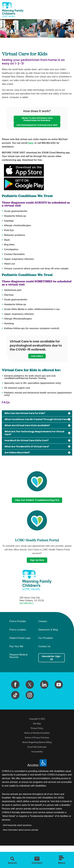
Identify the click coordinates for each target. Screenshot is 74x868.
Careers (43, 635)
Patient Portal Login (20, 651)
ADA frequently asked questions (17, 839)
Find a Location (18, 643)
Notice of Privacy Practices (37, 751)
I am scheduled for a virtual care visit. (37, 127)
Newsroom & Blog (48, 643)
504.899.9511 (27, 617)
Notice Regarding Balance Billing (37, 756)
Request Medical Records (19, 669)
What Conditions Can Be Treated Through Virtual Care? (33, 426)
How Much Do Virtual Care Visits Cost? (30, 451)
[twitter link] (30, 698)
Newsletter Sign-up (52, 672)
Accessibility (37, 765)
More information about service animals (21, 843)
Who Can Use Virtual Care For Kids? (28, 418)
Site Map (37, 737)
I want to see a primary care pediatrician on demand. (37, 120)
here (31, 147)
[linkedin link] (44, 698)
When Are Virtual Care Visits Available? (31, 435)
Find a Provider (18, 635)
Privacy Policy (37, 742)
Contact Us (44, 660)
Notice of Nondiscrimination (37, 746)
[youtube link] (59, 698)
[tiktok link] (15, 708)
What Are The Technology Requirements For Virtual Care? (34, 443)
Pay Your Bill (16, 660)
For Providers (46, 651)
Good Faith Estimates (37, 760)
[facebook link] (15, 698)
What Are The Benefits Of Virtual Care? (31, 458)
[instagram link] (30, 708)
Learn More (37, 360)
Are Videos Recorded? (19, 464)
